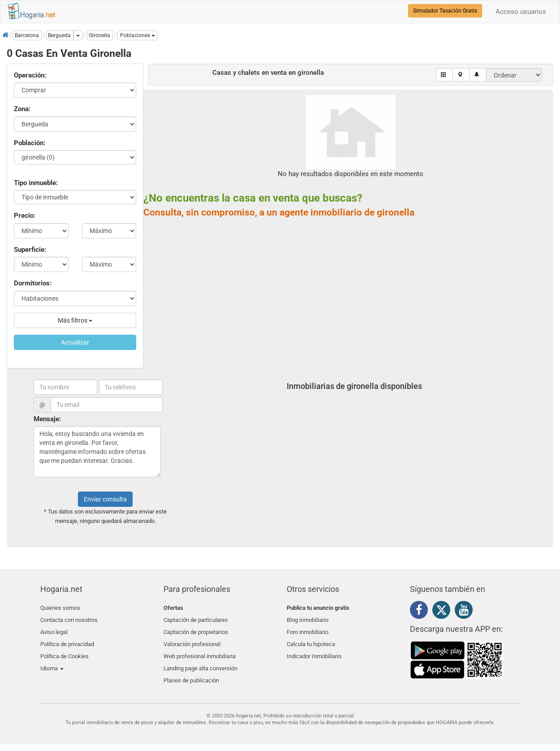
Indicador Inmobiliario (314, 650)
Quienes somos (60, 608)
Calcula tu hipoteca (311, 640)
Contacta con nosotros (69, 619)
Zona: (22, 109)
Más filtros (75, 320)
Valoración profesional (192, 640)
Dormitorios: (33, 283)
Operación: (30, 75)
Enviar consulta (105, 499)
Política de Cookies (65, 650)
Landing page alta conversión (200, 661)
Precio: (25, 216)
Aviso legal (54, 629)
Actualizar (75, 342)
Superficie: (30, 250)
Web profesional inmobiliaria (200, 650)
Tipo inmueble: (36, 183)
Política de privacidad (67, 640)
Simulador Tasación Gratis (445, 11)
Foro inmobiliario (308, 629)
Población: (30, 143)
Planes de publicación (191, 671)
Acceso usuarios (521, 12)
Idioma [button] (52, 661)
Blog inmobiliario (308, 619)
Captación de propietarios (196, 629)
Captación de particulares (196, 619)
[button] (138, 35)
